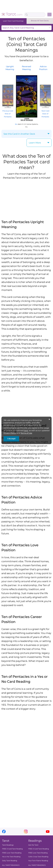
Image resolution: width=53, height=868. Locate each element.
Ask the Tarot (33, 845)
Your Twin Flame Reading (38, 861)
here (26, 430)
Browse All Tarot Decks (40, 21)
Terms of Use (26, 433)
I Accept (11, 439)
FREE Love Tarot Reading (12, 853)
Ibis (16, 124)
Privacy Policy (10, 433)
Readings (35, 841)
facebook (4, 832)
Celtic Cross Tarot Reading (38, 857)
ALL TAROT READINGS (11, 865)
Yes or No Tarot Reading (11, 857)
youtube (48, 832)
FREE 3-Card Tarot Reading (12, 849)
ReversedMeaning (26, 68)
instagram (26, 832)
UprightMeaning (10, 68)
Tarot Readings (8, 845)
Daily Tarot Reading (10, 861)
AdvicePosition (43, 68)
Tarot (6, 841)
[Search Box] (35, 15)
